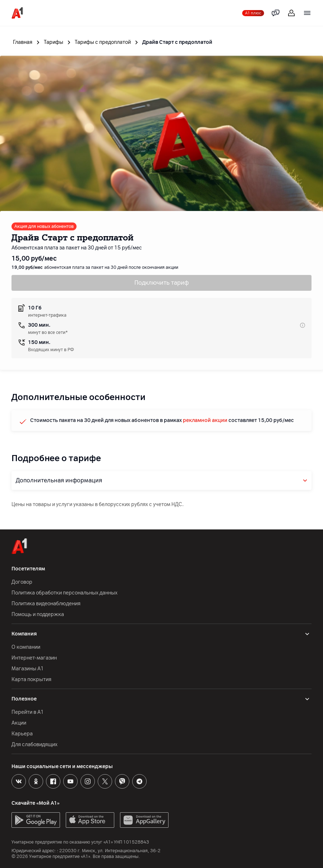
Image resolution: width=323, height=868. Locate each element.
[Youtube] (70, 781)
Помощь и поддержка (38, 614)
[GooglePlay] (36, 820)
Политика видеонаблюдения (46, 604)
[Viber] (122, 781)
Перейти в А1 (28, 712)
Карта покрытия (31, 679)
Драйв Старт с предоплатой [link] (177, 42)
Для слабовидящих (34, 745)
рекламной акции (205, 420)
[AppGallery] (144, 820)
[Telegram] (139, 781)
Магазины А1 (28, 669)
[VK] (19, 781)
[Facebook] (53, 781)
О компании (26, 647)
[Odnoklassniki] (36, 781)
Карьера (22, 734)
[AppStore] (90, 820)
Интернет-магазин (34, 658)
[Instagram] (88, 781)
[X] (105, 781)
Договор (22, 582)
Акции (19, 723)
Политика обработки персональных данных (64, 593)
